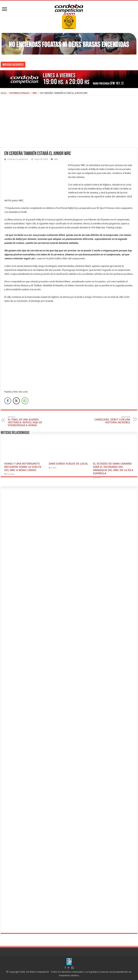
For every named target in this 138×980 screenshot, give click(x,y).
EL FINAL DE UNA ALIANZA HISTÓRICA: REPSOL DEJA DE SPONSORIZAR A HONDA (26, 421)
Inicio (4, 93)
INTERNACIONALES (19, 93)
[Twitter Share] (16, 401)
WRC (35, 93)
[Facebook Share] (8, 401)
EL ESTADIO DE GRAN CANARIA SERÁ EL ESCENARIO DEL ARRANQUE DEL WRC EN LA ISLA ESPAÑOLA (113, 468)
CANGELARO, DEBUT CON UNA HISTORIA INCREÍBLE (112, 420)
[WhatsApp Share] (25, 401)
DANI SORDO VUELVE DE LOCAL (68, 464)
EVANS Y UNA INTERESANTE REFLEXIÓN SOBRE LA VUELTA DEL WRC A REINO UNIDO (23, 467)
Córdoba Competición (18, 159)
